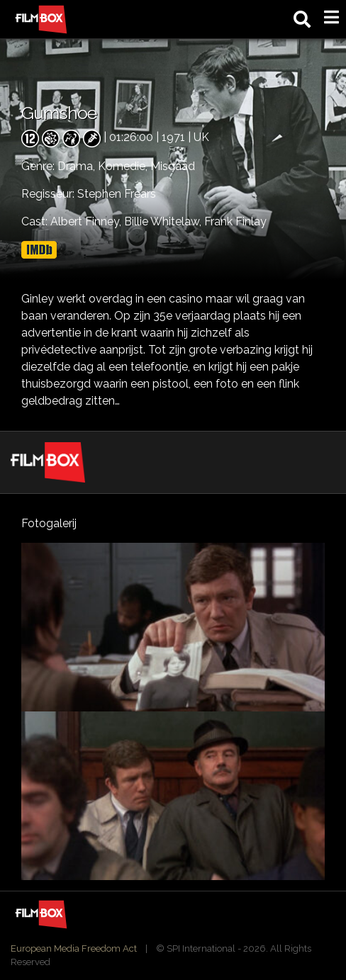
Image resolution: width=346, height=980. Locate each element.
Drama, (78, 166)
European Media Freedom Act (74, 948)
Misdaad (173, 166)
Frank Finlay (235, 221)
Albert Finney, (87, 221)
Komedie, (124, 166)
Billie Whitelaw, (164, 221)
